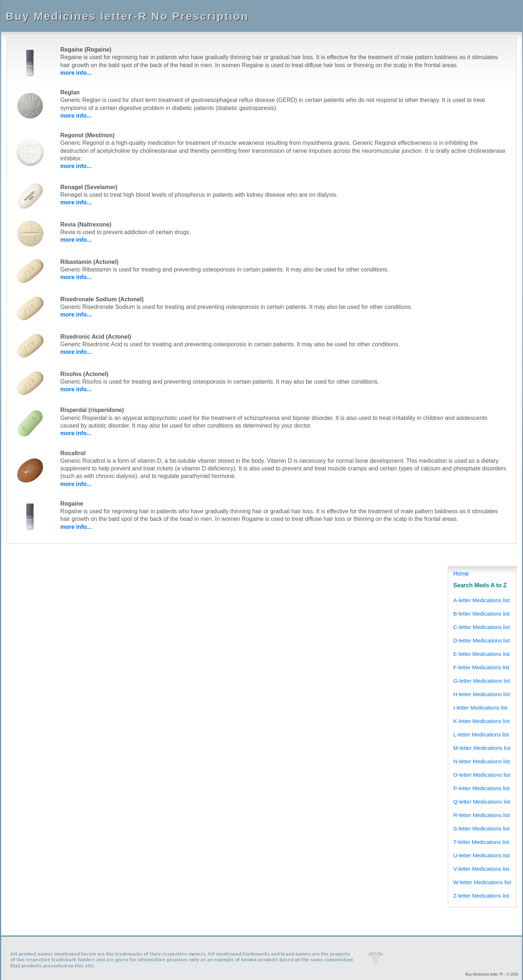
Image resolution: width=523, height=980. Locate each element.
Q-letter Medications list (482, 802)
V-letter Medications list (481, 869)
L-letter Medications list (481, 734)
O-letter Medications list (482, 775)
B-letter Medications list (481, 614)
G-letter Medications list (482, 681)
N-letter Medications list (482, 761)
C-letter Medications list (482, 627)
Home (461, 574)
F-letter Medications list (481, 667)
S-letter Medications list (481, 828)
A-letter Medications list (481, 600)
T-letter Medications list (481, 842)
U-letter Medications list (482, 855)
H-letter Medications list (482, 694)
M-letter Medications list (482, 748)
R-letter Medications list (482, 815)
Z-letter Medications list (481, 896)
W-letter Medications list (482, 882)
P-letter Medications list (481, 788)
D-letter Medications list (482, 640)
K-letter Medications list (481, 721)
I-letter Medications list (480, 708)
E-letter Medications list (481, 654)
